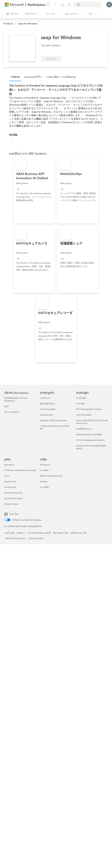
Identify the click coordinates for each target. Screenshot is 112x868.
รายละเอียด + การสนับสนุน (61, 77)
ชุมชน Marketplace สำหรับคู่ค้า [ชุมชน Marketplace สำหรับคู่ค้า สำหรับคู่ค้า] (89, 434)
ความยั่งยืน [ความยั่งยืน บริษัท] (45, 487)
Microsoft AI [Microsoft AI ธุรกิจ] (9, 465)
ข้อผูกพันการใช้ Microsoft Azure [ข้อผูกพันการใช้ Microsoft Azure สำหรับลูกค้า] (54, 420)
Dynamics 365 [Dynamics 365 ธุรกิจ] (10, 481)
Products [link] (8, 23)
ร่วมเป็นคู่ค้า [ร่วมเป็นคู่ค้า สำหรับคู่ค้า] (81, 398)
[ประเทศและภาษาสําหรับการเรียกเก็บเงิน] (87, 5)
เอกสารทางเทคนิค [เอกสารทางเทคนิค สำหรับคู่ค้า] (84, 415)
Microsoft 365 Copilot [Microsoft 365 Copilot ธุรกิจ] (13, 498)
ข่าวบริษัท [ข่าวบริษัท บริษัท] (44, 470)
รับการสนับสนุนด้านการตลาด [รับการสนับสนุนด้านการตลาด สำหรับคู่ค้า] (89, 409)
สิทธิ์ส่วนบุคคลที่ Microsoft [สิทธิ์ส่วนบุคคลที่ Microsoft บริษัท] (51, 476)
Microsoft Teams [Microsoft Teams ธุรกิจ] (11, 504)
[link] (34, 190)
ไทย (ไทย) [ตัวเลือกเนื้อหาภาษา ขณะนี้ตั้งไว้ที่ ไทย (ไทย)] (14, 514)
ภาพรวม (15, 77)
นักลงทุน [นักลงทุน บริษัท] (44, 481)
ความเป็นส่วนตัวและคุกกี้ (39, 533)
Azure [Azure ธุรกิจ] (7, 476)
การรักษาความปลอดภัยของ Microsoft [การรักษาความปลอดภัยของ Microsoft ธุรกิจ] (20, 470)
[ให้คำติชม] (48, 5)
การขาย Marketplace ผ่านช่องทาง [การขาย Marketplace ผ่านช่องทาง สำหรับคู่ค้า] (90, 440)
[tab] (16, 77)
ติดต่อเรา (21, 533)
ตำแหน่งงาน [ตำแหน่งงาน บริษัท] (45, 465)
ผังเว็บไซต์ (10, 533)
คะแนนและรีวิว (33, 77)
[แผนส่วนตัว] (69, 5)
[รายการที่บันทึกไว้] (62, 5)
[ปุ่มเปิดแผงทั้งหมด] (12, 14)
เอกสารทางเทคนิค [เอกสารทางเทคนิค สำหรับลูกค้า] (48, 409)
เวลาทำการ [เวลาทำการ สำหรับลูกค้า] (45, 398)
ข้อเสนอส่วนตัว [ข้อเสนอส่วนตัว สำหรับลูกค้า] (47, 415)
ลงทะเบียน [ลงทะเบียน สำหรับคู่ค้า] (80, 404)
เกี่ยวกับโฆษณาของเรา (16, 538)
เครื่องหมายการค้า (79, 533)
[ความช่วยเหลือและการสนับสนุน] (55, 5)
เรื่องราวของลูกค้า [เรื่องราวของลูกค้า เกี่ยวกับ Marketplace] (12, 412)
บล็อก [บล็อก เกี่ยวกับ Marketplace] (7, 406)
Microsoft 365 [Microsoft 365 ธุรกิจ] (10, 487)
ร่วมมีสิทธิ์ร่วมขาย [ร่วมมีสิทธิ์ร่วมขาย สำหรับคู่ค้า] (84, 429)
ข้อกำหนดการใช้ (60, 533)
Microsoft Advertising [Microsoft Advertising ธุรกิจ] (13, 493)
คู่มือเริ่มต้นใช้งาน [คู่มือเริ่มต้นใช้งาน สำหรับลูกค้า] (47, 404)
